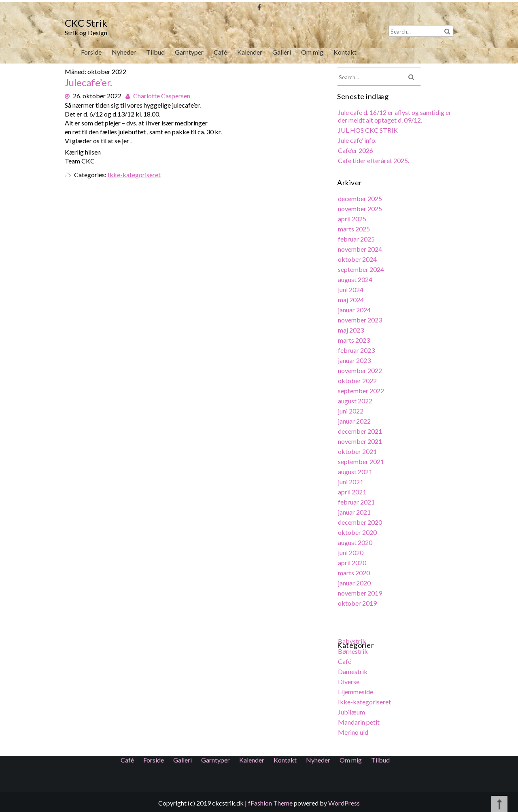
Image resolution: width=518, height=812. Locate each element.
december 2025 (361, 201)
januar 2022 (355, 421)
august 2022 (356, 401)
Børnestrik (353, 648)
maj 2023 (351, 331)
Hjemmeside (356, 688)
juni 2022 (351, 411)
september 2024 (362, 271)
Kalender (249, 52)
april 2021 (353, 491)
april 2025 (353, 221)
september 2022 (362, 391)
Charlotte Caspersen (162, 95)
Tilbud (156, 52)
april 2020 (353, 561)
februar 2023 (357, 351)
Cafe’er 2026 (356, 153)
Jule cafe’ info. (358, 143)
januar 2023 (355, 361)
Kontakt (345, 52)
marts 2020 (355, 571)
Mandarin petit (359, 718)
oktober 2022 (358, 381)
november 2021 (361, 441)
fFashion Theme (270, 803)
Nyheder (124, 52)
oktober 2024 (358, 261)
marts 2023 (355, 341)
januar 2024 (355, 311)
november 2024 (361, 251)
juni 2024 (351, 291)
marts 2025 (355, 231)
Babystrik (352, 638)
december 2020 (361, 521)
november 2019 (361, 591)
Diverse (349, 678)
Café (221, 52)
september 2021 (362, 461)
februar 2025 (357, 241)
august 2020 (356, 541)
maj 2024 (351, 301)
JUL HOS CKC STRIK (368, 133)
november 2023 (361, 321)
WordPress (344, 803)
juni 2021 (351, 481)
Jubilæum (352, 708)
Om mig (312, 52)
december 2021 (361, 431)
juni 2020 (351, 551)
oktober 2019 (358, 601)
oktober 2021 (358, 451)
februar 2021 (357, 501)
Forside (91, 52)
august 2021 (356, 471)
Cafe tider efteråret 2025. (374, 163)
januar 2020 (355, 581)
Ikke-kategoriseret (135, 173)
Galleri (282, 52)
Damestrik (353, 669)
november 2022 (361, 371)
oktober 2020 (358, 531)
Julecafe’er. (90, 83)
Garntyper (189, 52)
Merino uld (354, 728)
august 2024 (356, 281)
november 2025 (361, 211)
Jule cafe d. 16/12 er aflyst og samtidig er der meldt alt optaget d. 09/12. (395, 120)
